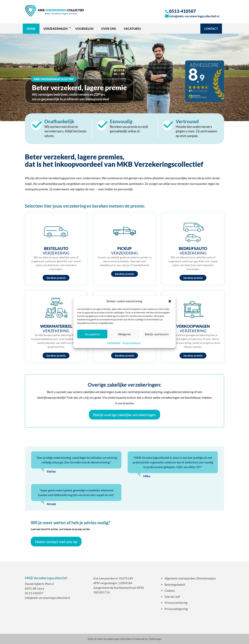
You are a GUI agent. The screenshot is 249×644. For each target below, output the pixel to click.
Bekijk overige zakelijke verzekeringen (124, 415)
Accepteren (92, 334)
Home (31, 29)
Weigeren (124, 334)
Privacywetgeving (176, 609)
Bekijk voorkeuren (157, 334)
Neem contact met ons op (56, 542)
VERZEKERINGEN (55, 29)
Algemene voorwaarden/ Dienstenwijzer (190, 578)
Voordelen (84, 29)
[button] (170, 301)
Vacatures (132, 29)
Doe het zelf (172, 597)
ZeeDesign (155, 639)
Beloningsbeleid (175, 585)
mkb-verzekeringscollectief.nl (115, 639)
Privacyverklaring (131, 343)
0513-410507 (34, 593)
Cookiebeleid (114, 343)
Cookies (170, 591)
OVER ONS (109, 29)
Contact (211, 29)
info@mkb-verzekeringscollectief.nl (194, 16)
